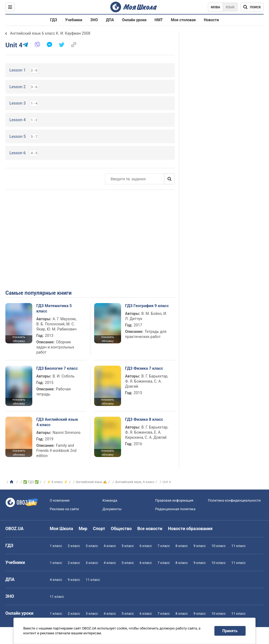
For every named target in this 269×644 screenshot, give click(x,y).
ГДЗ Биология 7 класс (57, 368)
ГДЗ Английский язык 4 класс (57, 422)
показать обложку (19, 339)
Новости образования (190, 529)
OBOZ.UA (15, 529)
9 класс (200, 546)
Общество (121, 529)
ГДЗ (54, 20)
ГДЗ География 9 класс (147, 306)
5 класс (128, 546)
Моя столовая (183, 20)
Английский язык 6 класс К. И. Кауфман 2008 (50, 33)
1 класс (56, 546)
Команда (110, 500)
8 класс (182, 546)
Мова (216, 7)
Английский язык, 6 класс (135, 482)
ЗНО (94, 20)
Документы (112, 509)
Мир (83, 529)
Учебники (74, 20)
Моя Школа (61, 529)
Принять (230, 631)
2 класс (74, 546)
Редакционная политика (175, 509)
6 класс (146, 546)
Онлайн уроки (134, 20)
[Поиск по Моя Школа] (252, 7)
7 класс (164, 546)
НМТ (159, 20)
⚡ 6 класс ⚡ (57, 482)
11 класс (238, 546)
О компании (60, 500)
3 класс (92, 546)
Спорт (99, 529)
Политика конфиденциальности (234, 500)
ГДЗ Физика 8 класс (144, 419)
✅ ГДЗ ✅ (31, 482)
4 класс (110, 546)
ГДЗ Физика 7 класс (144, 368)
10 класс (219, 546)
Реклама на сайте (64, 509)
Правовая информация (174, 500)
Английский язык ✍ (91, 482)
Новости (211, 20)
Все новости (150, 529)
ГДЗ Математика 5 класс (54, 308)
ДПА (110, 20)
